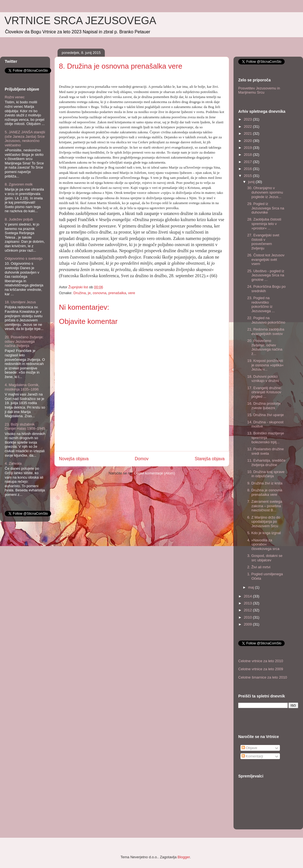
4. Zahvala (13, 463)
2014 (248, 596)
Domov (142, 459)
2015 (248, 176)
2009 (248, 624)
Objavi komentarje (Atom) (154, 473)
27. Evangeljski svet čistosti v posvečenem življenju (263, 242)
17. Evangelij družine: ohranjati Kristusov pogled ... (264, 392)
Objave (249, 748)
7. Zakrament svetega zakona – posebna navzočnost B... (265, 506)
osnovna (99, 293)
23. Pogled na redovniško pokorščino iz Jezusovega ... (261, 304)
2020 (248, 141)
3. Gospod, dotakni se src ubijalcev (265, 558)
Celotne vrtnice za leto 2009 (261, 669)
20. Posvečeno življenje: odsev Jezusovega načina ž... (265, 347)
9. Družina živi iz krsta (265, 483)
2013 (248, 603)
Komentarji (252, 756)
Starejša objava (210, 459)
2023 (248, 119)
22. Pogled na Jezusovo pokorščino (266, 320)
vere (132, 293)
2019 (248, 148)
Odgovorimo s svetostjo (24, 258)
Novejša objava (74, 459)
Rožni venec (15, 97)
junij (252, 182)
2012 (248, 610)
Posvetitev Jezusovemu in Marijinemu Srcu (259, 90)
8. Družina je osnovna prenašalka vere (265, 492)
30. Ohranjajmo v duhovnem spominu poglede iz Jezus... (265, 192)
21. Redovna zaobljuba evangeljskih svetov (266, 332)
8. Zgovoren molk (19, 184)
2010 (248, 617)
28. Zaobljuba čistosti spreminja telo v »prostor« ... (264, 224)
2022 (248, 127)
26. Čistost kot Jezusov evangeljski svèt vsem (266, 259)
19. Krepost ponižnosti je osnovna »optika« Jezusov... (265, 365)
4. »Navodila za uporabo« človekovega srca (263, 544)
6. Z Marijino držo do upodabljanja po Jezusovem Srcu (264, 522)
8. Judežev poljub (19, 219)
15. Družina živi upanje (265, 415)
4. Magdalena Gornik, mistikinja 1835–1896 (22, 387)
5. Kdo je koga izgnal (264, 533)
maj (252, 587)
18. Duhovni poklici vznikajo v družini (263, 379)
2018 (248, 155)
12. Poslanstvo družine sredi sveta (265, 451)
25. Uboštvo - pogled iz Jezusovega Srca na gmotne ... (266, 275)
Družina (80, 293)
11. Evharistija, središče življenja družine (266, 463)
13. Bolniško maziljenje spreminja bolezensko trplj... (265, 437)
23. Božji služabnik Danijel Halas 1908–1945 (25, 427)
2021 (248, 133)
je (89, 293)
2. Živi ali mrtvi (259, 567)
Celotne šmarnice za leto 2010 (263, 677)
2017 (248, 162)
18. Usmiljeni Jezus (20, 302)
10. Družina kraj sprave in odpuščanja (266, 474)
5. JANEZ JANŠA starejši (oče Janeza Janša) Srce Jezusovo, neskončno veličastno (25, 139)
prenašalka (117, 293)
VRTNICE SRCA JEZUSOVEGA (80, 21)
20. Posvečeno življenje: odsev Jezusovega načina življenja (24, 341)
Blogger (184, 857)
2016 (248, 169)
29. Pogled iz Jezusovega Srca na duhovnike (266, 208)
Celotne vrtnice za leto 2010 (261, 661)
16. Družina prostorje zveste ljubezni (264, 406)
